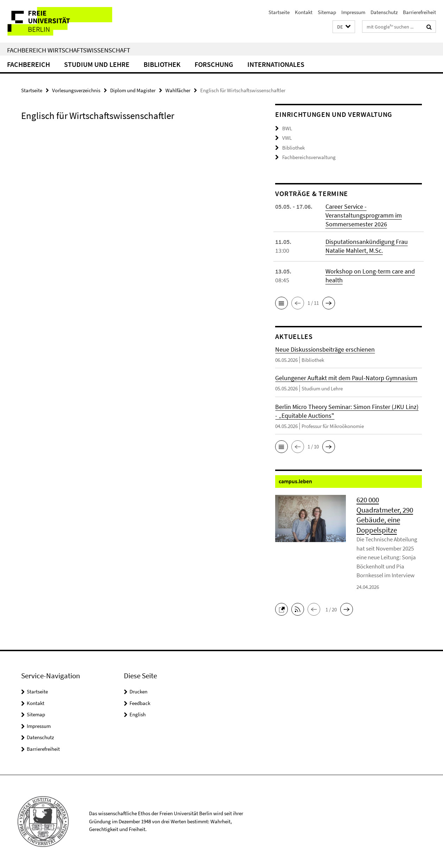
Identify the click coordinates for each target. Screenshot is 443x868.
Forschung (214, 64)
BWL (287, 128)
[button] (344, 27)
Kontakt (304, 12)
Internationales (276, 64)
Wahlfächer (178, 90)
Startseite (279, 12)
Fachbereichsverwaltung (309, 157)
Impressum (353, 12)
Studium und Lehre (97, 64)
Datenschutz (384, 12)
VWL (287, 138)
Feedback (140, 703)
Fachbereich (29, 64)
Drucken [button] (138, 691)
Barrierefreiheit (419, 12)
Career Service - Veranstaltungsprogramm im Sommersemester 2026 (364, 215)
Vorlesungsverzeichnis (76, 90)
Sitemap (327, 12)
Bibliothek (162, 64)
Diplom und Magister (133, 90)
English (138, 714)
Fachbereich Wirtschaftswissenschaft (69, 50)
